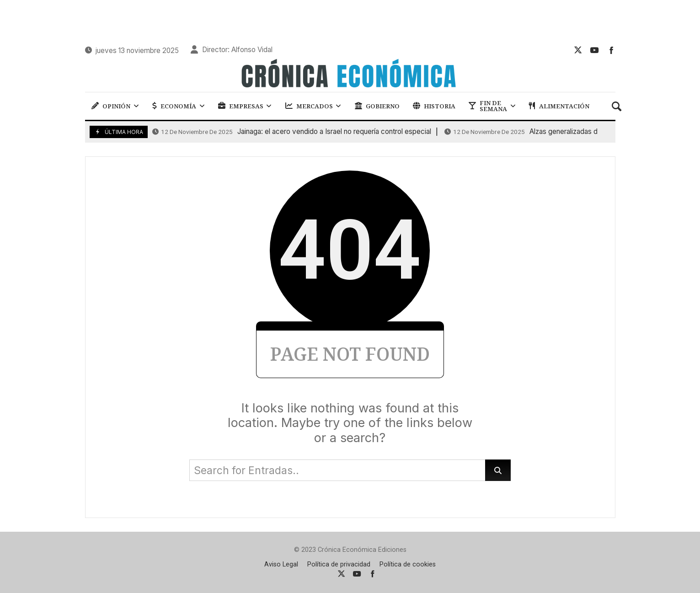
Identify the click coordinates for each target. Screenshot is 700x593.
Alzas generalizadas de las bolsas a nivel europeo (565, 132)
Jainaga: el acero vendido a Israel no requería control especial (292, 132)
